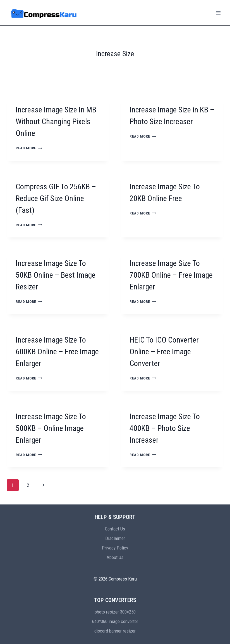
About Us (115, 557)
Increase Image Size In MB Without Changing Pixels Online (56, 122)
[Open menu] (218, 13)
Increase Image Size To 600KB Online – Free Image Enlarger (57, 352)
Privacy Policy (115, 548)
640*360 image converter (115, 621)
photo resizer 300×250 (115, 612)
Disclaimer (115, 538)
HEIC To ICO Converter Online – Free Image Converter (164, 352)
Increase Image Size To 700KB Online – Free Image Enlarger (171, 275)
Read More (29, 148)
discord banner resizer (115, 631)
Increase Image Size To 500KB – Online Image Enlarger (51, 428)
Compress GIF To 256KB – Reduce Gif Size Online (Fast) (56, 198)
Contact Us (115, 529)
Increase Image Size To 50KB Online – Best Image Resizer (56, 275)
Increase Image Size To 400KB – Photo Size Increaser (165, 428)
